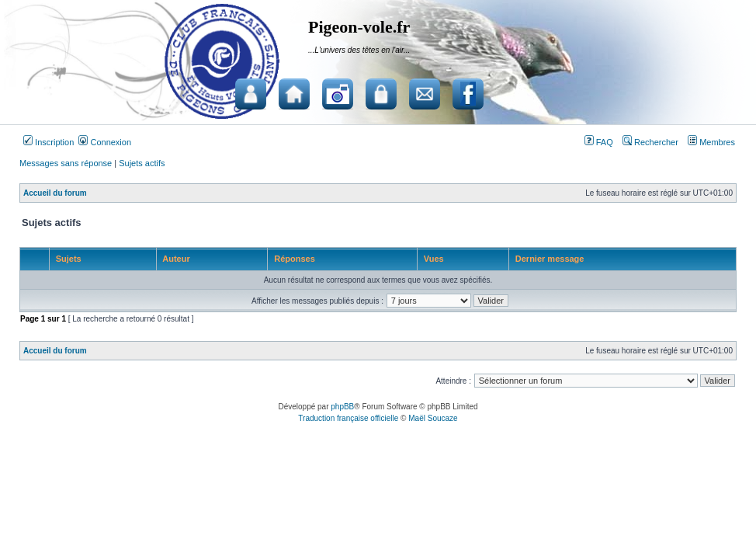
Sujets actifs (142, 163)
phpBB (342, 407)
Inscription (49, 142)
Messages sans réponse (66, 163)
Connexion (105, 142)
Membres (711, 142)
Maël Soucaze (433, 418)
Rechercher (650, 142)
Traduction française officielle (348, 418)
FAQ (599, 142)
